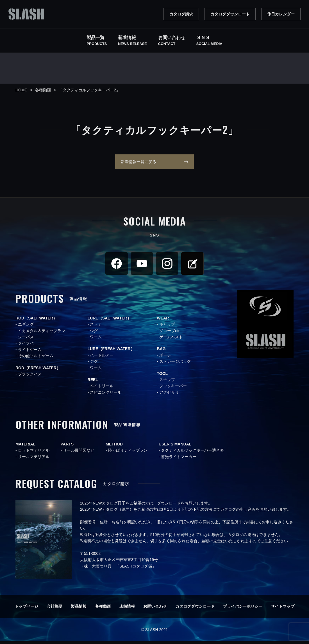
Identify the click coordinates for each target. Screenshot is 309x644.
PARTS (67, 447)
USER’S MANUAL (175, 447)
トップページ (26, 609)
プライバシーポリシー (243, 609)
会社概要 (54, 609)
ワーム (96, 340)
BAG (161, 352)
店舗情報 (127, 609)
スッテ (96, 327)
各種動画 (103, 609)
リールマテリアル (34, 460)
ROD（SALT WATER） (36, 321)
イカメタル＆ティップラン (42, 334)
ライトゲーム (30, 352)
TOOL (163, 376)
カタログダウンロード (230, 14)
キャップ (167, 327)
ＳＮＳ (209, 41)
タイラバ (26, 346)
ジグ (94, 334)
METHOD (114, 447)
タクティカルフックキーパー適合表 (192, 453)
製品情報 (79, 609)
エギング (26, 327)
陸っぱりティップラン (128, 453)
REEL (93, 382)
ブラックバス (30, 377)
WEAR (163, 321)
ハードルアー (102, 358)
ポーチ (165, 358)
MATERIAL (25, 447)
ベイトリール (102, 389)
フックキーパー (173, 389)
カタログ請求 (181, 14)
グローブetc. (170, 334)
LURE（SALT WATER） (109, 321)
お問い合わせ (155, 609)
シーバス (26, 340)
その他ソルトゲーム (36, 359)
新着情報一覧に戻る (136, 163)
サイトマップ (283, 609)
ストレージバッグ (175, 364)
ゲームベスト (171, 340)
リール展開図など (79, 453)
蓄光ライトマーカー (179, 460)
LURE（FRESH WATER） (111, 352)
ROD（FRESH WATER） (38, 371)
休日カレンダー (281, 14)
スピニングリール (106, 395)
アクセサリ (169, 395)
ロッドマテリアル (34, 453)
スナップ (167, 382)
